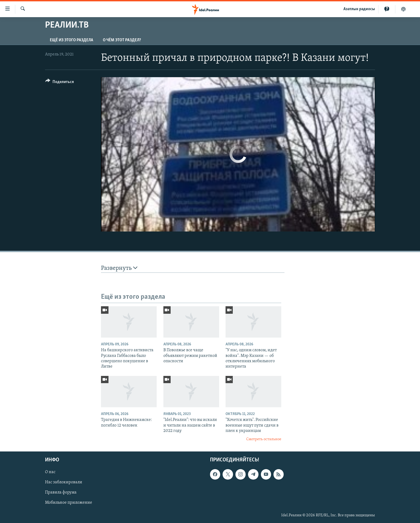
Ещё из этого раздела (72, 40)
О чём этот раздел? (122, 40)
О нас (50, 472)
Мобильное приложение (69, 503)
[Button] (60, 83)
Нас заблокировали (64, 482)
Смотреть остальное (264, 439)
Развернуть (119, 268)
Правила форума (61, 492)
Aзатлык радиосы (359, 9)
